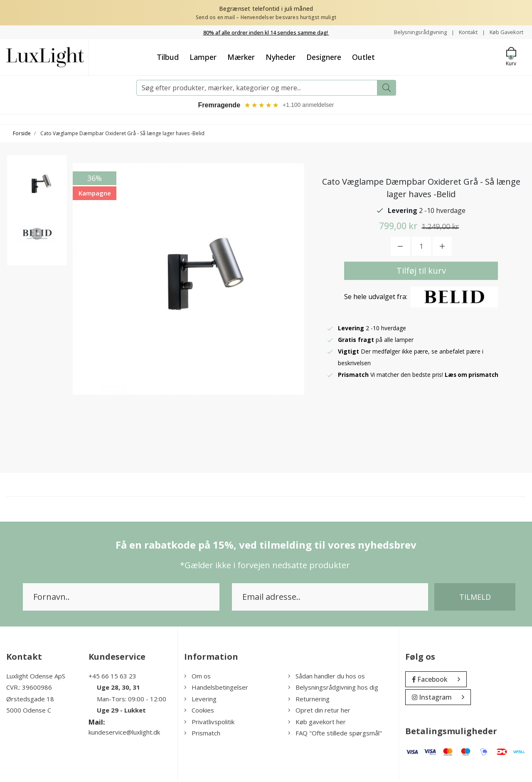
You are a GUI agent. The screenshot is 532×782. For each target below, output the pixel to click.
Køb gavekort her (317, 723)
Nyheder (281, 57)
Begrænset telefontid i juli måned (266, 9)
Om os (197, 677)
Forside (22, 135)
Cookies (199, 711)
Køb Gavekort (505, 32)
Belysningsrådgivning (413, 32)
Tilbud (168, 57)
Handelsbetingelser (216, 688)
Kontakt (464, 32)
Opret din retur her (319, 711)
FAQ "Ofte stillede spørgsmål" (335, 734)
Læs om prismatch (473, 376)
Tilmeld (475, 598)
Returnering (309, 700)
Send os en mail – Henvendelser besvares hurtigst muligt (266, 17)
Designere (324, 57)
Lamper (203, 57)
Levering (200, 700)
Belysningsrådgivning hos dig (333, 688)
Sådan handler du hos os (326, 677)
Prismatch (202, 734)
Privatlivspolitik (209, 723)
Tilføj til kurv (421, 272)
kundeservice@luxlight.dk (124, 733)
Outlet (363, 57)
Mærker (241, 57)
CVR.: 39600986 (29, 688)
